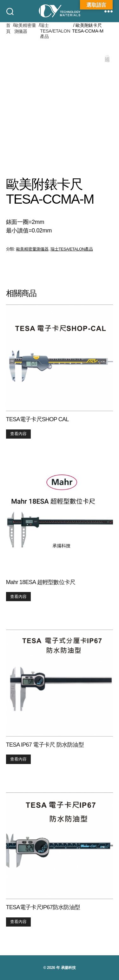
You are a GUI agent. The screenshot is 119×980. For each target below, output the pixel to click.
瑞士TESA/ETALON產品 (55, 31)
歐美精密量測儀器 (25, 28)
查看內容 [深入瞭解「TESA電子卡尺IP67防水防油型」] (18, 922)
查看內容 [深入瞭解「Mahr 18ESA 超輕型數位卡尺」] (18, 597)
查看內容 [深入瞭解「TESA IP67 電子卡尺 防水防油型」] (18, 759)
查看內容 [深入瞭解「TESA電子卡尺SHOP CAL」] (18, 434)
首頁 (8, 28)
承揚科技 (68, 968)
